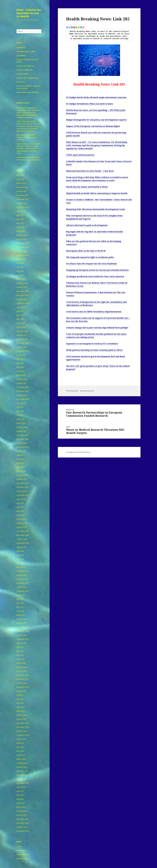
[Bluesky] (81, 27)
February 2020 (22, 475)
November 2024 (23, 247)
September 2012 (23, 831)
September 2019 (23, 495)
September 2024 (23, 255)
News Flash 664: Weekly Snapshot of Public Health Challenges (26, 137)
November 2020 (23, 439)
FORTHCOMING (23, 74)
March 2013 (21, 807)
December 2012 (22, 819)
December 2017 (22, 579)
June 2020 (20, 459)
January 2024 (22, 287)
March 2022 (21, 375)
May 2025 (20, 223)
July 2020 (20, 455)
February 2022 (22, 379)
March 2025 (21, 231)
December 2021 (22, 387)
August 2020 (21, 451)
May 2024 (20, 271)
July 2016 (20, 647)
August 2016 (21, 643)
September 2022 (23, 351)
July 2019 (20, 503)
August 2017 (21, 595)
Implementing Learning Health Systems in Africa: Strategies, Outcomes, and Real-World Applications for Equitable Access (29, 149)
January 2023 (22, 335)
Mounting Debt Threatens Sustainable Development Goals (96, 209)
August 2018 (21, 547)
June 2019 (20, 507)
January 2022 (22, 383)
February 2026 (22, 187)
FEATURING (21, 56)
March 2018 (21, 567)
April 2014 (20, 755)
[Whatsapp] (79, 27)
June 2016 (20, 651)
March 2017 (21, 615)
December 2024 (22, 243)
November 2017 (23, 583)
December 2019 (22, 483)
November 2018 (23, 535)
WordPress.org (22, 859)
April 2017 (20, 611)
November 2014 (23, 727)
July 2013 (20, 791)
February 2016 (22, 667)
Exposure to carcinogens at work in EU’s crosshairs (92, 344)
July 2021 (20, 407)
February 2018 (22, 571)
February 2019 (22, 523)
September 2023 (23, 303)
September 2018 (23, 543)
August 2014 (21, 739)
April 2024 (20, 275)
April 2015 (20, 707)
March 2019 (21, 519)
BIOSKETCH (21, 48)
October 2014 (22, 731)
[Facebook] (67, 27)
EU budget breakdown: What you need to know (90, 104)
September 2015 (23, 687)
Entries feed (21, 851)
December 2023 (22, 291)
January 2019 (22, 527)
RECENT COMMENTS (25, 70)
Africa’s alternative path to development (87, 225)
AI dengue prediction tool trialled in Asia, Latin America (95, 276)
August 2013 (21, 787)
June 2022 (20, 363)
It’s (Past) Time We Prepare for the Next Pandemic (92, 264)
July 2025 (20, 215)
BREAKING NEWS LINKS (26, 52)
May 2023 (20, 319)
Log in (19, 847)
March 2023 (21, 327)
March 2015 (21, 711)
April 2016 (20, 659)
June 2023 (20, 315)
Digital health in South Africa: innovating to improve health (97, 193)
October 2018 (22, 539)
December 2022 (22, 339)
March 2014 (21, 759)
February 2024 (22, 283)
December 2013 (22, 771)
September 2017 (23, 591)
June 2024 (20, 267)
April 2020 (20, 467)
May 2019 (20, 511)
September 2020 (23, 447)
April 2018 (20, 563)
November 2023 (23, 295)
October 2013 (22, 779)
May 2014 (20, 751)
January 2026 (22, 191)
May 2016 (20, 655)
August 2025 (21, 211)
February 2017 (22, 619)
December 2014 (22, 723)
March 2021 (21, 423)
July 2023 (20, 311)
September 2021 (23, 399)
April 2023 (20, 323)
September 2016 (23, 639)
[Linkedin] (72, 27)
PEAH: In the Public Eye (26, 66)
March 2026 (21, 183)
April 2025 (20, 227)
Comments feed (22, 855)
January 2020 (22, 479)
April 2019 (20, 515)
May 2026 (20, 175)
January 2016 (22, 671)
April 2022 (20, 371)
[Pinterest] (74, 27)
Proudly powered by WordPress (78, 452)
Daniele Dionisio (88, 391)
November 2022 (23, 343)
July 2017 (20, 599)
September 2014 (23, 735)
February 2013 (22, 811)
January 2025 (22, 239)
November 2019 (23, 487)
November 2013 (23, 775)
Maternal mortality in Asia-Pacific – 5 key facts (90, 171)
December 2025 (22, 195)
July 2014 (20, 743)
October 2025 (22, 203)
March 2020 (21, 471)
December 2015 (22, 675)
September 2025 (23, 207)
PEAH (71, 34)
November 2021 (23, 391)
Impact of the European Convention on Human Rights (93, 126)
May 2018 (20, 559)
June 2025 (20, 219)
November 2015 (23, 679)
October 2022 (22, 347)
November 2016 (23, 631)
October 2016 (22, 635)
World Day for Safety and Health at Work (87, 187)
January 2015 (22, 719)
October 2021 (22, 395)
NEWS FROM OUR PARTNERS (28, 92)
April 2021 (20, 419)
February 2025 (22, 235)
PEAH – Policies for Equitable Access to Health (29, 13)
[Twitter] (70, 27)
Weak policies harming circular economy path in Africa (94, 350)
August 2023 (21, 307)
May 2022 (20, 367)
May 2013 (20, 799)
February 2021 (22, 427)
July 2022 (20, 359)
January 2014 (22, 767)
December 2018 (22, 531)
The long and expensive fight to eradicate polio (90, 257)
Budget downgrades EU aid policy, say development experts (96, 120)
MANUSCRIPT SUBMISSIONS (28, 78)
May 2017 (20, 607)
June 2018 (20, 555)
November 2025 (23, 199)
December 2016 (22, 627)
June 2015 (20, 699)
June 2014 (20, 747)
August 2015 (21, 691)
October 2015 (22, 683)
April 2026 (20, 179)
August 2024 (21, 259)
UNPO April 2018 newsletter (80, 155)
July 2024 (20, 263)
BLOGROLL (21, 82)
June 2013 (20, 795)
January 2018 (22, 575)
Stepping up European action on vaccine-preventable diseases (97, 270)
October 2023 (22, 299)
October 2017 (22, 587)
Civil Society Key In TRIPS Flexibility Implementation (94, 312)
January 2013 (22, 815)
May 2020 (20, 463)
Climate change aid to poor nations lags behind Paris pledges (97, 328)
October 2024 (22, 251)
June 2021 (20, 411)
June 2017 (20, 603)
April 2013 (20, 803)
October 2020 (22, 443)
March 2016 (21, 663)
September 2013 (23, 783)
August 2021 (21, 403)
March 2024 (21, 279)
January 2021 (22, 431)
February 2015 (22, 715)
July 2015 (20, 695)
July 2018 (20, 551)
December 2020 (22, 435)
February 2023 (22, 331)
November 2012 (23, 823)
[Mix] (76, 27)
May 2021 (20, 415)
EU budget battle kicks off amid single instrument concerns (96, 97)
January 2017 (22, 623)
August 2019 (21, 499)
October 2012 (22, 827)
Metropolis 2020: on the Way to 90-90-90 (86, 251)
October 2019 (22, 491)
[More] (83, 27)
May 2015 (20, 703)
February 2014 (22, 763)
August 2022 (21, 355)
